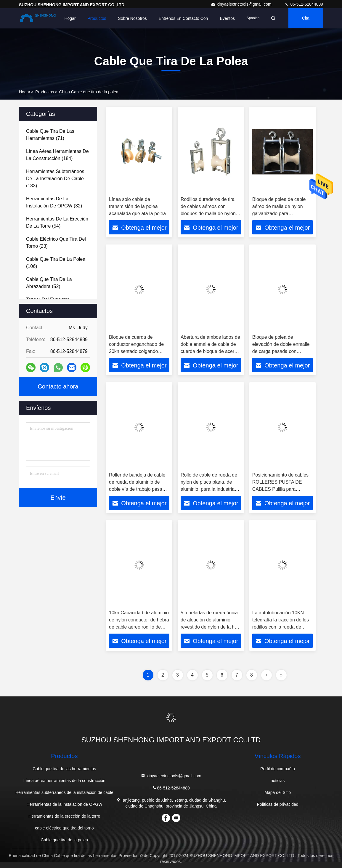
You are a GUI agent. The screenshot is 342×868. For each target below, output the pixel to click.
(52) (49, 283)
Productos (95, 18)
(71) (50, 135)
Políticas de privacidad (278, 804)
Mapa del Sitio (278, 792)
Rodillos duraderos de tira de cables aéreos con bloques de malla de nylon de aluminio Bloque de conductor (208, 214)
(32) (54, 202)
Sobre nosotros (130, 18)
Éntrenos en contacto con (182, 18)
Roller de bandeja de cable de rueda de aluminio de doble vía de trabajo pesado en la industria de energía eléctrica (138, 489)
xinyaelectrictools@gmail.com (242, 4)
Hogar (68, 18)
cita (305, 18)
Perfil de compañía (278, 769)
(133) (55, 179)
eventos (225, 18)
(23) (56, 243)
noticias (278, 781)
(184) (57, 155)
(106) (56, 263)
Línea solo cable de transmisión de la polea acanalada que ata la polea (137, 206)
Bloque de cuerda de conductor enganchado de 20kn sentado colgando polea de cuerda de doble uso (136, 351)
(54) (57, 222)
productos (45, 92)
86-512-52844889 (304, 4)
